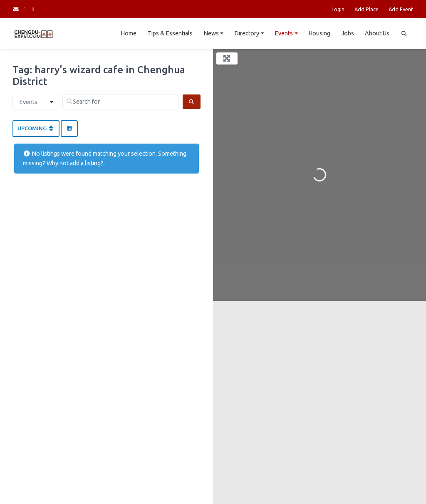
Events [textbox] (28, 102)
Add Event (401, 9)
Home (129, 33)
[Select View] (69, 129)
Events (284, 33)
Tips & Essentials (170, 33)
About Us (377, 33)
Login (338, 9)
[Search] (192, 102)
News (211, 33)
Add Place (367, 9)
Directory (247, 33)
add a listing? (87, 163)
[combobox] (35, 102)
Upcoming (36, 128)
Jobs (348, 33)
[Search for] (120, 102)
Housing (319, 33)
